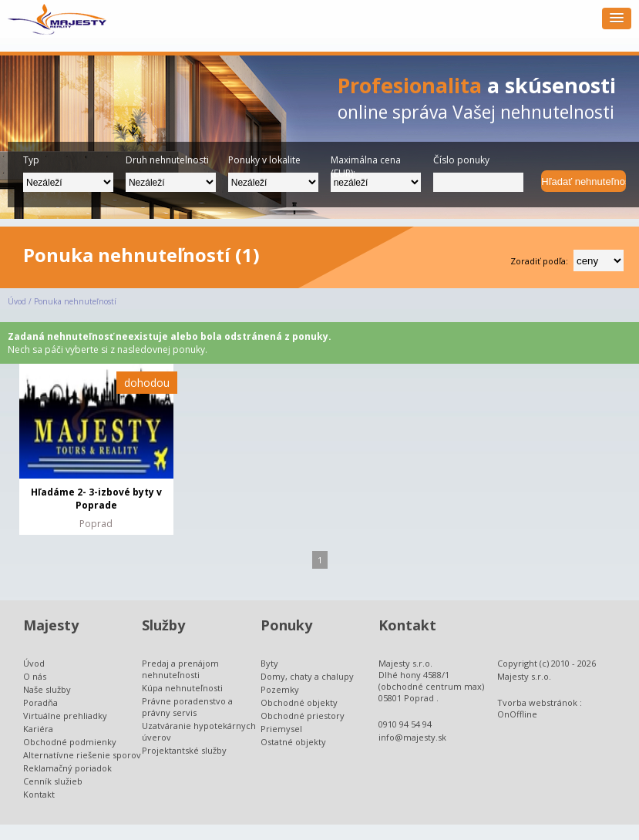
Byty (269, 663)
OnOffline (517, 714)
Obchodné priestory (303, 716)
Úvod (17, 301)
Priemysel (281, 729)
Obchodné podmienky (70, 742)
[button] (617, 18)
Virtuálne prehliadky (65, 716)
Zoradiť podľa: (539, 261)
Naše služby (47, 689)
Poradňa (40, 702)
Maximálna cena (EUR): (366, 163)
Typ (31, 160)
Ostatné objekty (293, 742)
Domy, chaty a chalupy (307, 676)
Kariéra (38, 729)
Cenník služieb (53, 781)
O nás (35, 676)
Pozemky (280, 689)
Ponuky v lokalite (264, 160)
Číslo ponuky (461, 160)
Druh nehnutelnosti (167, 160)
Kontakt (39, 794)
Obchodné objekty (299, 702)
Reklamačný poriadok (67, 768)
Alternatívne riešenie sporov (82, 755)
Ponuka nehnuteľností (75, 301)
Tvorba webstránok (537, 702)
